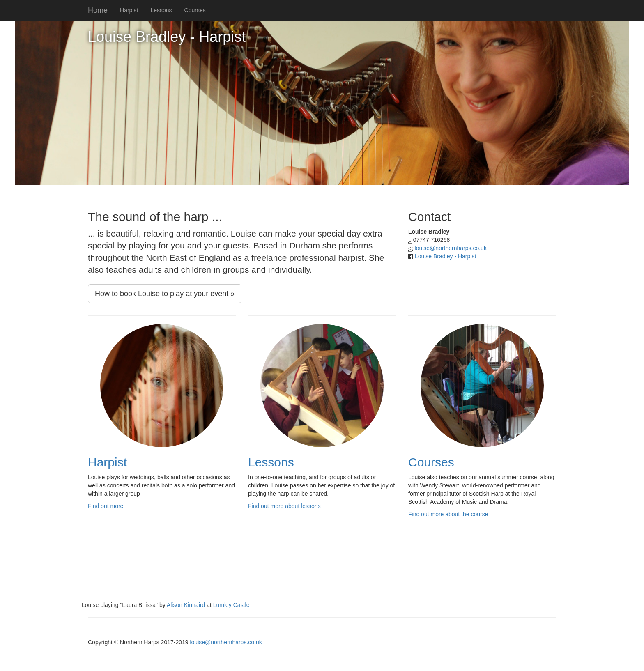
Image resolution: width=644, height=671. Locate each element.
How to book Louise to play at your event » (165, 294)
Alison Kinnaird (186, 605)
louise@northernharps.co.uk (451, 248)
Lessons (161, 10)
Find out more (106, 506)
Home (98, 10)
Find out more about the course (448, 514)
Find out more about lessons (284, 506)
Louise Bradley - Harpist (445, 256)
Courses (195, 10)
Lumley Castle (231, 605)
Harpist (129, 10)
